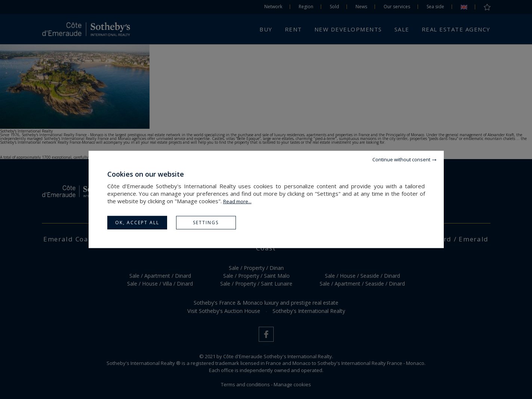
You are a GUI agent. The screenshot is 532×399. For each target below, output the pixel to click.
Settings (206, 223)
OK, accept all (137, 223)
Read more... (237, 201)
